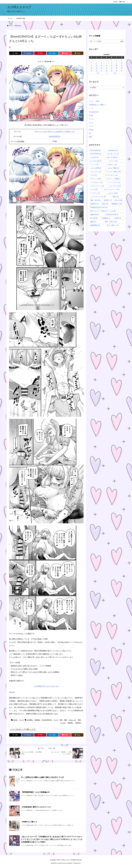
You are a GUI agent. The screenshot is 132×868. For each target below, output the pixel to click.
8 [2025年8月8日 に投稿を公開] (112, 63)
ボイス (91, 123)
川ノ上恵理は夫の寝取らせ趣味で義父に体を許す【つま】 (43, 777)
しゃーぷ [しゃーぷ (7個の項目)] (94, 164)
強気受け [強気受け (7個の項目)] (108, 200)
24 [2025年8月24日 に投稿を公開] (122, 68)
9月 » (115, 73)
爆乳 (66, 720)
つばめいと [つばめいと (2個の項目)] (112, 164)
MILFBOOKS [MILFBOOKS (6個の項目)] (96, 154)
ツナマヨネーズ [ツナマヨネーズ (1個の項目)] (97, 182)
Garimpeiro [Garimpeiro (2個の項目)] (113, 150)
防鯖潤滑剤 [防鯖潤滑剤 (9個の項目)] (95, 225)
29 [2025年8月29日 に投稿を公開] (112, 71)
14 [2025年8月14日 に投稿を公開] (107, 65)
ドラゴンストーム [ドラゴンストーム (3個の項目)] (97, 186)
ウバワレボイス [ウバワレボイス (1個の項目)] (111, 175)
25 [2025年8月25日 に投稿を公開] (91, 71)
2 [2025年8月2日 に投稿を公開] (117, 60)
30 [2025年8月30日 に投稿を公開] (117, 71)
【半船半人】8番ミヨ (29, 822)
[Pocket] (65, 53)
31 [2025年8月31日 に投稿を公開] (122, 71)
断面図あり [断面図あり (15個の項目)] (117, 204)
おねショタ (73, 720)
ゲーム (91, 126)
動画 (90, 137)
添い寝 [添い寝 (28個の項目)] (94, 218)
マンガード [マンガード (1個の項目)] (95, 193)
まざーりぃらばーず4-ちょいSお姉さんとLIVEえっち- (55, 132)
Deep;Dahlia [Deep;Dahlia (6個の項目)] (95, 150)
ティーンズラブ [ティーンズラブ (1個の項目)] (114, 182)
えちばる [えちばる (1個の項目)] (94, 157)
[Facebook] (28, 53)
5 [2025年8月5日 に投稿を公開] (96, 63)
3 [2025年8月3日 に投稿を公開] (122, 60)
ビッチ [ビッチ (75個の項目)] (94, 190)
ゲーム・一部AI (94, 101)
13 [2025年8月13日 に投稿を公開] (101, 65)
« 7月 (98, 73)
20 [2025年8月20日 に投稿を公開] (101, 68)
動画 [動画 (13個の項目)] (116, 197)
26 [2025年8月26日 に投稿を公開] (96, 71)
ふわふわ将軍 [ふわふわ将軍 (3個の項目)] (96, 168)
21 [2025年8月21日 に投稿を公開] (107, 68)
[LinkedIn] (53, 53)
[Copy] (77, 53)
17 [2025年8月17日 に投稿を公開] (122, 65)
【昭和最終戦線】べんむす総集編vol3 (35, 792)
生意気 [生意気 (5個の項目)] (118, 218)
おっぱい (63, 723)
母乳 (79, 720)
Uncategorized (94, 112)
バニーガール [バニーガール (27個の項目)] (115, 186)
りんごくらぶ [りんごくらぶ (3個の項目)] (96, 172)
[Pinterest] (40, 53)
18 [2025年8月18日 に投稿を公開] (91, 68)
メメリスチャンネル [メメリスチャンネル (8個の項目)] (98, 197)
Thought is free (77, 863)
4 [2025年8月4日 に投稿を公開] (92, 63)
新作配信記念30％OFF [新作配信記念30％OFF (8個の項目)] (99, 207)
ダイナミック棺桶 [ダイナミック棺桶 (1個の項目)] (113, 179)
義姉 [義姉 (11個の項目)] (93, 222)
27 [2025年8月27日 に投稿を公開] (101, 71)
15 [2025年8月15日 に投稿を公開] (112, 65)
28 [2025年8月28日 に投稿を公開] (107, 71)
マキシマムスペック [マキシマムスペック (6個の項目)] (112, 190)
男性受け (78, 723)
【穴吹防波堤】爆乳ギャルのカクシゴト (36, 807)
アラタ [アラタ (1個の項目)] (94, 175)
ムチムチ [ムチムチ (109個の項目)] (113, 193)
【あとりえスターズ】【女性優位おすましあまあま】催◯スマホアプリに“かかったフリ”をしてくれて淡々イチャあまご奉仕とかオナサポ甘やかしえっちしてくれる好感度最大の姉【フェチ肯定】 (52, 839)
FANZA (91, 130)
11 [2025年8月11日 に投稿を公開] (91, 65)
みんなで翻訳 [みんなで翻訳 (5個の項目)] (113, 168)
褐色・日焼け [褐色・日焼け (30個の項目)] (111, 222)
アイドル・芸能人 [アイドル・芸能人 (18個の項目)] (113, 172)
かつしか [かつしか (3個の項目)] (113, 161)
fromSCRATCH (55, 136)
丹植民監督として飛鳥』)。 (98, 105)
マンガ (21, 720)
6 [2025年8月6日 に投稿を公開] (101, 63)
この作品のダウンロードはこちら (46, 686)
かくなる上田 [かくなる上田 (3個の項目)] (96, 161)
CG (90, 133)
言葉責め (37, 720)
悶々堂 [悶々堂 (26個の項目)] (119, 200)
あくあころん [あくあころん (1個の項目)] (113, 154)
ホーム (11, 26)
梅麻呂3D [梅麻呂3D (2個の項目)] (95, 215)
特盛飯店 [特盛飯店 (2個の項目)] (106, 218)
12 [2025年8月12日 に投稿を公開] (96, 65)
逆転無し (71, 723)
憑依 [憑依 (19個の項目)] (105, 204)
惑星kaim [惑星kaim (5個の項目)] (94, 204)
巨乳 (61, 720)
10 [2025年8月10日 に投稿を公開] (122, 63)
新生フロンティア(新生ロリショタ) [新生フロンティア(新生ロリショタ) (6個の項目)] (103, 211)
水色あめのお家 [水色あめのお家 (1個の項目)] (112, 215)
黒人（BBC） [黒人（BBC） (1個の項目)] (113, 225)
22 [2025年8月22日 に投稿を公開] (112, 68)
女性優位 (30, 720)
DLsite (19, 26)
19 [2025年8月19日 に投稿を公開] (96, 68)
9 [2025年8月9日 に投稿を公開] (117, 63)
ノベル (91, 108)
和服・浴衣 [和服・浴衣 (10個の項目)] (96, 200)
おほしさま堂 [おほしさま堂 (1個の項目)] (112, 157)
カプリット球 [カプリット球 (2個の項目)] (96, 179)
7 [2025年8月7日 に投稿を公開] (107, 63)
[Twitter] (15, 53)
